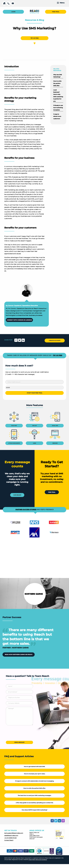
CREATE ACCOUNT (55, 340)
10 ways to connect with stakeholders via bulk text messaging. (35, 781)
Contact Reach (9, 840)
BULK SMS (14, 426)
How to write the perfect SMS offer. (34, 788)
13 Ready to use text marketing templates (58, 108)
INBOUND (55, 443)
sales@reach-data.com (11, 835)
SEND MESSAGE (19, 742)
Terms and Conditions (41, 860)
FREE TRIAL (56, 12)
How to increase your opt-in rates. (35, 774)
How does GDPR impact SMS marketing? (34, 810)
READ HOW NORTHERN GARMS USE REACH (19, 654)
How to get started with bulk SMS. (34, 767)
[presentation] (21, 734)
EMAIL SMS (55, 426)
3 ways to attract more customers (57, 116)
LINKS (34, 443)
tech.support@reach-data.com (14, 833)
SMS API (34, 426)
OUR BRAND (17, 495)
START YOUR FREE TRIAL (35, 393)
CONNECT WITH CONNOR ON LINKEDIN (19, 320)
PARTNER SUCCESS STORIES (26, 510)
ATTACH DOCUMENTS (14, 443)
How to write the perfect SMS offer (57, 83)
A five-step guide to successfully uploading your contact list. (34, 803)
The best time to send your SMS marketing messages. (34, 795)
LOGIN (13, 12)
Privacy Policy (32, 860)
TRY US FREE (35, 38)
